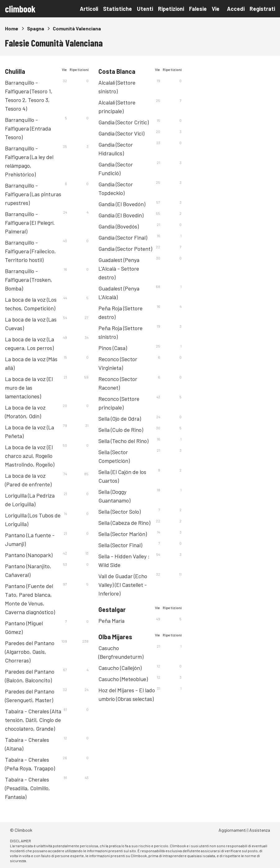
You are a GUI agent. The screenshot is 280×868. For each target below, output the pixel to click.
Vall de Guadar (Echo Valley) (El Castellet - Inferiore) (123, 585)
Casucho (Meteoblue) (123, 679)
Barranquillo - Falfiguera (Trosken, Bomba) (29, 280)
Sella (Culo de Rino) (121, 430)
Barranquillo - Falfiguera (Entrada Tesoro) (28, 128)
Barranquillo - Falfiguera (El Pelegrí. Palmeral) (30, 223)
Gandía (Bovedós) (119, 226)
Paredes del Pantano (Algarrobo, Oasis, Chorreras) (30, 652)
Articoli (89, 9)
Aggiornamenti (233, 830)
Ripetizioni (171, 9)
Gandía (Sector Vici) (121, 133)
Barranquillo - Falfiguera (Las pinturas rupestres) (33, 194)
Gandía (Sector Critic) (124, 122)
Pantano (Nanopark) (29, 555)
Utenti (145, 9)
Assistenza (260, 830)
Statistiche (117, 9)
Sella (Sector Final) (120, 545)
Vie (216, 9)
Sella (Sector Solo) (120, 511)
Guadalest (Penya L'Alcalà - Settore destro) (119, 268)
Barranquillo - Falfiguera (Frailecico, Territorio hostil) (30, 251)
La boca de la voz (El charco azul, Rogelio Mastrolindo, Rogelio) (30, 456)
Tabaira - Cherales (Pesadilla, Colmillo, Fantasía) (27, 788)
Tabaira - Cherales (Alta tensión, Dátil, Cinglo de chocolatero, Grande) (33, 720)
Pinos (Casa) (113, 348)
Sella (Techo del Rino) (123, 441)
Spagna (36, 28)
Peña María (111, 621)
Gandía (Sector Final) (123, 237)
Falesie (198, 9)
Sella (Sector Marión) (123, 534)
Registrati (262, 9)
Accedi (236, 9)
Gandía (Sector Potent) (125, 249)
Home (12, 28)
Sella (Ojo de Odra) (120, 418)
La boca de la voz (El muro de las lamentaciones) (29, 387)
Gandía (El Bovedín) (121, 215)
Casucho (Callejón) (120, 668)
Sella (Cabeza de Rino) (124, 523)
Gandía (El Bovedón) (122, 204)
